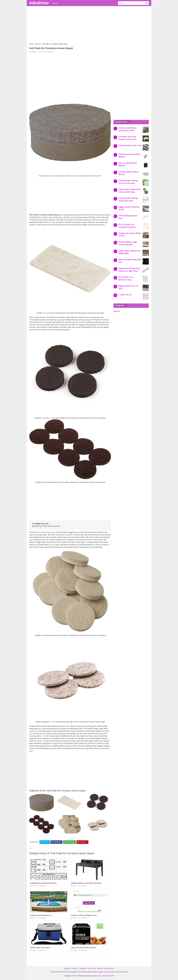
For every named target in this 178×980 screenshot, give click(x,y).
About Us (100, 969)
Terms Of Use (92, 969)
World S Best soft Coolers (40, 948)
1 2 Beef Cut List (125, 295)
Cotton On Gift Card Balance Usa (84, 915)
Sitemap (67, 969)
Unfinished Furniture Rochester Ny (43, 883)
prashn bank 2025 (108, 976)
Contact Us (75, 969)
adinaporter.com (35, 532)
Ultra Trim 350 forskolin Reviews (84, 948)
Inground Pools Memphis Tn (41, 915)
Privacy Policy (109, 969)
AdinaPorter (39, 3)
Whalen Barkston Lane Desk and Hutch (86, 883)
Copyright (83, 969)
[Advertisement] (89, 25)
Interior (55, 3)
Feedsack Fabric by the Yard (130, 145)
